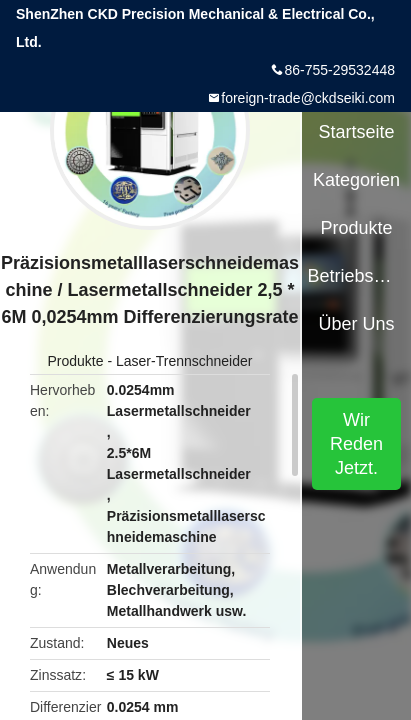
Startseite (357, 132)
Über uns (357, 324)
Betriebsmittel (356, 276)
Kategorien (356, 180)
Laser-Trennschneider (184, 361)
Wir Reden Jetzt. (356, 444)
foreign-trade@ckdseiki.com (308, 98)
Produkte (76, 361)
